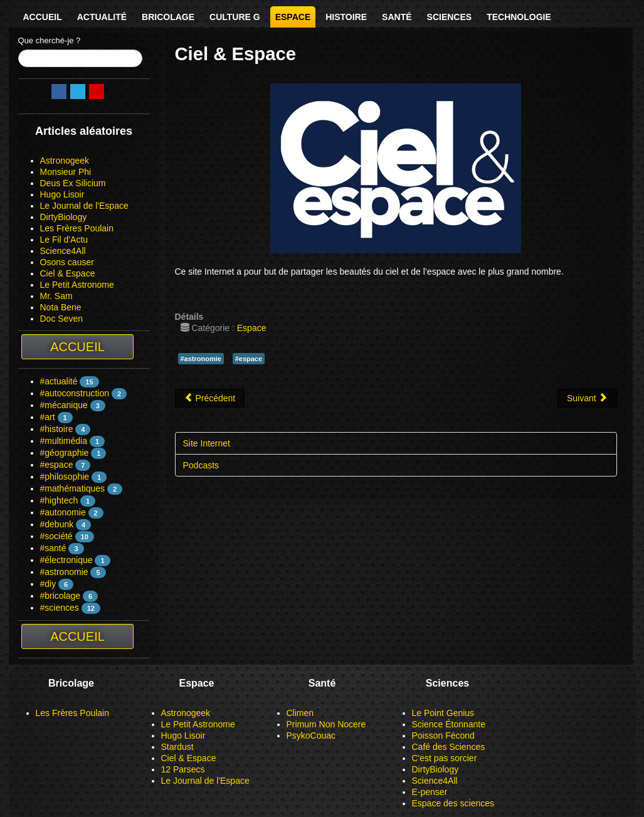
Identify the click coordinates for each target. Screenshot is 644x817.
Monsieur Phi (66, 172)
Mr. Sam (56, 296)
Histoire (346, 17)
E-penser (430, 792)
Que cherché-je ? (50, 40)
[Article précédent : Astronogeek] (210, 398)
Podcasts (201, 465)
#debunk (57, 524)
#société (56, 536)
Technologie (519, 17)
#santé (53, 548)
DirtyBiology (64, 217)
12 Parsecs (183, 769)
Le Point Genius (443, 713)
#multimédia (64, 441)
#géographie (65, 453)
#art (48, 417)
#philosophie (65, 477)
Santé (397, 17)
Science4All (63, 251)
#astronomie (64, 572)
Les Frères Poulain (77, 228)
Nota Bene (61, 307)
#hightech (59, 500)
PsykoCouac (311, 735)
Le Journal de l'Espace (84, 206)
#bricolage (61, 596)
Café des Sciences (449, 747)
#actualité (59, 381)
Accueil (43, 17)
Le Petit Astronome (77, 285)
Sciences (450, 17)
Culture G (235, 17)
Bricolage (168, 17)
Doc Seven (61, 319)
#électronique (66, 560)
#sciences (60, 608)
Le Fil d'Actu (64, 240)
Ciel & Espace (68, 273)
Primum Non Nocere (326, 724)
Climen (300, 713)
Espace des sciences (453, 803)
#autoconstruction (75, 393)
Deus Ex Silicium (73, 183)
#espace (57, 465)
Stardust (177, 747)
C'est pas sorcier (445, 758)
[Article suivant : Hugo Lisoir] (587, 398)
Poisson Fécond (443, 735)
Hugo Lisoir (62, 194)
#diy (48, 584)
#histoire (57, 429)
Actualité (102, 17)
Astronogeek (65, 161)
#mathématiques (73, 488)
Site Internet (207, 443)
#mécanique (64, 405)
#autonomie (63, 512)
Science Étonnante (449, 724)
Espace (293, 17)
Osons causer (67, 262)
